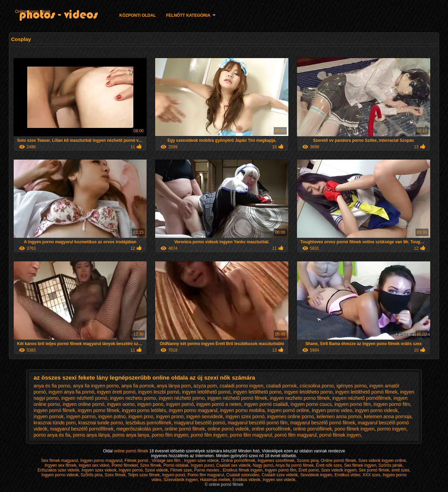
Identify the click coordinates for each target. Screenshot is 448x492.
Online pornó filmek (338, 461)
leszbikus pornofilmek (149, 423)
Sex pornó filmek (374, 470)
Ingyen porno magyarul (101, 461)
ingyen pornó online (288, 410)
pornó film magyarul (295, 435)
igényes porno (352, 386)
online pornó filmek (185, 429)
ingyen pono (150, 404)
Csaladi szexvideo (243, 475)
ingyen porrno (81, 416)
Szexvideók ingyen (180, 480)
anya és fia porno (52, 386)
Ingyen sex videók (279, 480)
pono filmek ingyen (355, 429)
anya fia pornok (138, 386)
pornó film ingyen (209, 435)
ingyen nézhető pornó (84, 398)
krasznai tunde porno (101, 423)
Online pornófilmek (238, 461)
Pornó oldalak (176, 465)
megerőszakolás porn (139, 429)
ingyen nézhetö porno (182, 398)
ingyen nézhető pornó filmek (237, 398)
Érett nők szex (329, 465)
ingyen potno (112, 416)
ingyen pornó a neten (219, 404)
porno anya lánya (91, 435)
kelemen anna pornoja (388, 416)
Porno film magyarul (206, 475)
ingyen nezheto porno (133, 398)
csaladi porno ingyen (241, 386)
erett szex (401, 470)
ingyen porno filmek (99, 410)
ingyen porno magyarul (193, 410)
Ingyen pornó (131, 470)
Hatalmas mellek (215, 480)
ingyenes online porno (291, 416)
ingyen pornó (180, 404)
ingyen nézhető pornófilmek (361, 398)
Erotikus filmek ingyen (242, 470)
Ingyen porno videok (60, 475)
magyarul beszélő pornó (199, 423)
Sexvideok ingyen (316, 475)
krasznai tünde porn (55, 423)
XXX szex (371, 475)
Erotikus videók (247, 480)
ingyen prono (170, 416)
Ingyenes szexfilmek (276, 461)
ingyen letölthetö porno (257, 392)
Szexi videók (156, 470)
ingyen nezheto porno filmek (300, 398)
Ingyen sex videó (94, 465)
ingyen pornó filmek (54, 410)
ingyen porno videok (376, 410)
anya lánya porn (174, 386)
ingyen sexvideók (205, 416)
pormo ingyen (392, 429)
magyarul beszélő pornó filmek (323, 423)
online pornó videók (228, 429)
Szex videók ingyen (339, 470)
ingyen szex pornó (245, 416)
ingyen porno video (332, 410)
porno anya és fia (52, 435)
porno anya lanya (131, 435)
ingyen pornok (49, 416)
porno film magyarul (251, 435)
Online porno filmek (33, 12)
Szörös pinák (390, 465)
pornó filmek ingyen (340, 435)
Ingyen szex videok (201, 461)
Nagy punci (263, 465)
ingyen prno (141, 416)
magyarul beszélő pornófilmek (82, 429)
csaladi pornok (282, 386)
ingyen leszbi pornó (159, 392)
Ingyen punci (202, 465)
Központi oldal (138, 15)
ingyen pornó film (392, 404)
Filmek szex (181, 470)
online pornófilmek (313, 429)
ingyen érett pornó (116, 392)
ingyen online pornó (83, 404)
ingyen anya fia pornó (71, 392)
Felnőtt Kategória (188, 15)
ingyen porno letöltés (144, 410)
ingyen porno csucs (311, 404)
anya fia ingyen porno (96, 386)
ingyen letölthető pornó (206, 392)
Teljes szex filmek (144, 475)
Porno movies (207, 470)
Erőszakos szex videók (58, 470)
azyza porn (205, 386)
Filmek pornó (137, 461)
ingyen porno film (353, 404)
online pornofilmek (271, 429)
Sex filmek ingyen (360, 465)
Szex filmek (151, 465)
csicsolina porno (317, 386)
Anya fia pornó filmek (295, 465)
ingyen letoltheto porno (309, 392)
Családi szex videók (280, 475)
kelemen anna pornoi (339, 416)
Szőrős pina (91, 475)
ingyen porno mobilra (242, 410)
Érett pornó (309, 470)
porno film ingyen (170, 435)
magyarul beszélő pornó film (257, 423)
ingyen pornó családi (266, 404)
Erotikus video (347, 475)
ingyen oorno (121, 404)
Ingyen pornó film (281, 470)
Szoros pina (307, 461)
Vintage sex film (167, 461)
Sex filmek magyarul (59, 461)
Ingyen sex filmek (61, 465)
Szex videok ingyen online (382, 461)
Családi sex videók (233, 465)
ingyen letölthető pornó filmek (366, 392)
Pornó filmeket (125, 465)
